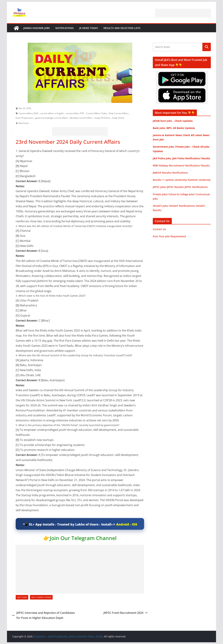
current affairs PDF (75, 113)
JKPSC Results (175, 187)
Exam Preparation (24, 118)
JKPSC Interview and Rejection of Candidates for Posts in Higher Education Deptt (44, 615)
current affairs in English (52, 113)
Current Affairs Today (96, 113)
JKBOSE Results (162, 173)
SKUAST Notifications (182, 206)
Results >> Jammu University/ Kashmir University (182, 180)
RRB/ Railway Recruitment (168, 165)
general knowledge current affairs (51, 118)
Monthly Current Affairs (81, 118)
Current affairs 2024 (28, 113)
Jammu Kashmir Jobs (37, 28)
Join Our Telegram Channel (83, 538)
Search (207, 47)
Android (123, 524)
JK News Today (89, 28)
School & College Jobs (181, 194)
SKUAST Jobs (160, 206)
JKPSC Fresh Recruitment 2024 (126, 613)
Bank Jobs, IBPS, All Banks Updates (174, 128)
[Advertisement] (183, 13)
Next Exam (24, 123)
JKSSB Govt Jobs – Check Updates (173, 121)
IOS (134, 524)
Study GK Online (102, 118)
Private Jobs (160, 194)
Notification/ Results (197, 165)
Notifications (65, 28)
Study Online (118, 118)
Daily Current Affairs (119, 113)
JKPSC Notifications (196, 187)
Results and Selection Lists (122, 28)
